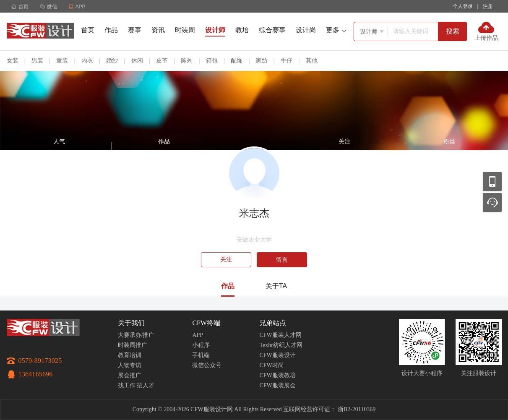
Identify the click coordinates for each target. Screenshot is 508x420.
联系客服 (492, 202)
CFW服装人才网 (280, 335)
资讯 (158, 30)
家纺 (262, 60)
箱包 (212, 60)
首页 (20, 7)
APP (198, 335)
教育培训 (130, 355)
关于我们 (131, 323)
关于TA (276, 286)
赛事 (135, 30)
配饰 (237, 60)
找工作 (127, 385)
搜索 (453, 31)
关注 (226, 260)
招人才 (146, 385)
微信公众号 (207, 365)
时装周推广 (133, 345)
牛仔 (287, 60)
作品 (111, 30)
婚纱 (112, 60)
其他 (312, 60)
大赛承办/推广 (136, 335)
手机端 (201, 355)
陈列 (187, 60)
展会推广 (130, 375)
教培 (242, 30)
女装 (13, 60)
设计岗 (306, 30)
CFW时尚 (271, 365)
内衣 (87, 60)
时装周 (185, 30)
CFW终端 (206, 323)
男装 (37, 60)
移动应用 (492, 181)
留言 (282, 260)
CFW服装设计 (277, 355)
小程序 (201, 345)
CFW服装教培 (277, 375)
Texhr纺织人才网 (281, 345)
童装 (62, 60)
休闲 (137, 60)
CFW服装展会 (277, 385)
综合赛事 (272, 30)
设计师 (215, 30)
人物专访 (130, 365)
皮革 (162, 60)
